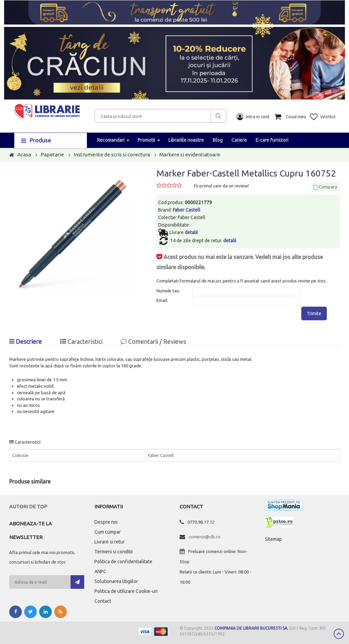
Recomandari (111, 140)
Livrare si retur (110, 542)
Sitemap (273, 539)
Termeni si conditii (113, 552)
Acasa (24, 155)
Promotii (146, 140)
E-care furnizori (272, 140)
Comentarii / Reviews (153, 341)
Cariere (239, 140)
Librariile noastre (186, 140)
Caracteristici (81, 341)
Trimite (314, 313)
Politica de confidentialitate (123, 562)
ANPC (100, 571)
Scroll (339, 634)
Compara (325, 187)
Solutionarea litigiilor (116, 581)
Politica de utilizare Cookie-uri (126, 591)
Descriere (26, 341)
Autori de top (28, 507)
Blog (218, 140)
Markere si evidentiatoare (190, 155)
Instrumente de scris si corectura (112, 155)
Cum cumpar (108, 532)
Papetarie (52, 155)
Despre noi (106, 522)
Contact (103, 601)
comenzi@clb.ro (204, 537)
